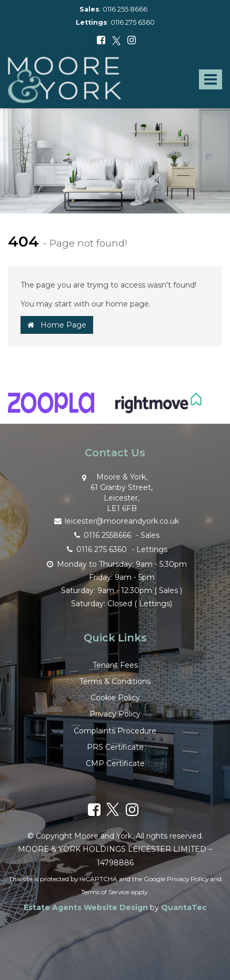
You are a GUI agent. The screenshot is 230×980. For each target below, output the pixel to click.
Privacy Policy (115, 714)
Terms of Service (105, 892)
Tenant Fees (115, 665)
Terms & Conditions (115, 681)
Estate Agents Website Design (86, 907)
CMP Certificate (115, 763)
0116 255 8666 (125, 9)
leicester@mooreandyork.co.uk (115, 520)
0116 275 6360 (133, 22)
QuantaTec (184, 907)
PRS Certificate (115, 747)
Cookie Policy (115, 698)
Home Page (57, 325)
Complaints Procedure (115, 731)
